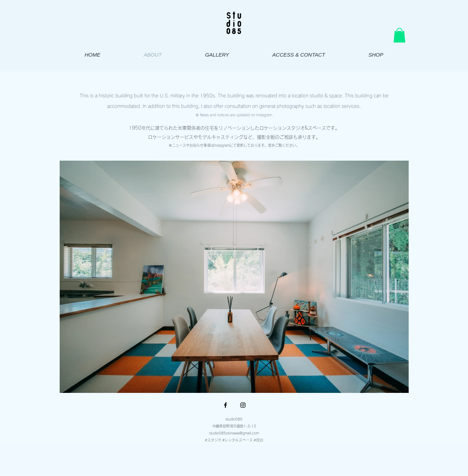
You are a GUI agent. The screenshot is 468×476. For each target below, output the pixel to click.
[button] (399, 35)
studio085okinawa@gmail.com (234, 433)
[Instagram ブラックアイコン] (243, 405)
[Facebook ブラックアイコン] (225, 405)
